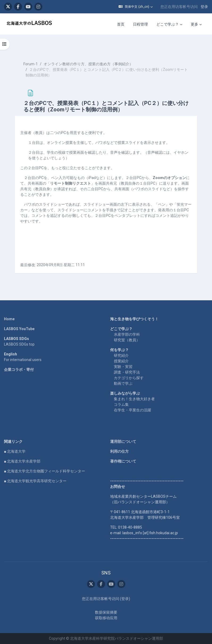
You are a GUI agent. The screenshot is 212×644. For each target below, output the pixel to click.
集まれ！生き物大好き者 (134, 399)
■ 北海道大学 (15, 451)
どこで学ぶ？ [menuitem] (168, 24)
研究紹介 (121, 355)
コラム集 (121, 404)
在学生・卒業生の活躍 (132, 410)
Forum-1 (31, 64)
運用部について (123, 442)
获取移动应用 (106, 618)
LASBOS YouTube (19, 329)
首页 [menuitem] (121, 24)
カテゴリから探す (129, 378)
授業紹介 (121, 361)
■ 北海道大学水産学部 (22, 461)
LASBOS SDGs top (19, 344)
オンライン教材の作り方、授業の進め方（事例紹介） (88, 64)
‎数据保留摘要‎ (106, 612)
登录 (204, 7)
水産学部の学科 (127, 334)
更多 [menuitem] (194, 24)
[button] (136, 7)
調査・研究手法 (127, 372)
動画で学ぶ (123, 383)
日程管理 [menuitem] (140, 24)
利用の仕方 (119, 451)
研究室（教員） (127, 340)
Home (9, 319)
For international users (23, 360)
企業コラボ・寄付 (19, 370)
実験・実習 (123, 367)
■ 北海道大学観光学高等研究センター (35, 481)
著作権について (123, 461)
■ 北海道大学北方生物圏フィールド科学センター (45, 471)
